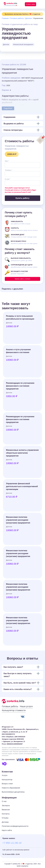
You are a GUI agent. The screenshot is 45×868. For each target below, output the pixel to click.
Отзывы (5, 818)
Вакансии (6, 810)
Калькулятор (7, 780)
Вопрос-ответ (7, 784)
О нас (4, 801)
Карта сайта (7, 830)
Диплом (29, 18)
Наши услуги (26, 706)
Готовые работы (17, 18)
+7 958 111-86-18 (12, 843)
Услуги (5, 775)
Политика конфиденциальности (15, 826)
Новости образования (11, 788)
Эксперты (6, 805)
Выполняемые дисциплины (13, 792)
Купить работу (22, 198)
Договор (5, 822)
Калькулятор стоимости (14, 710)
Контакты (6, 814)
